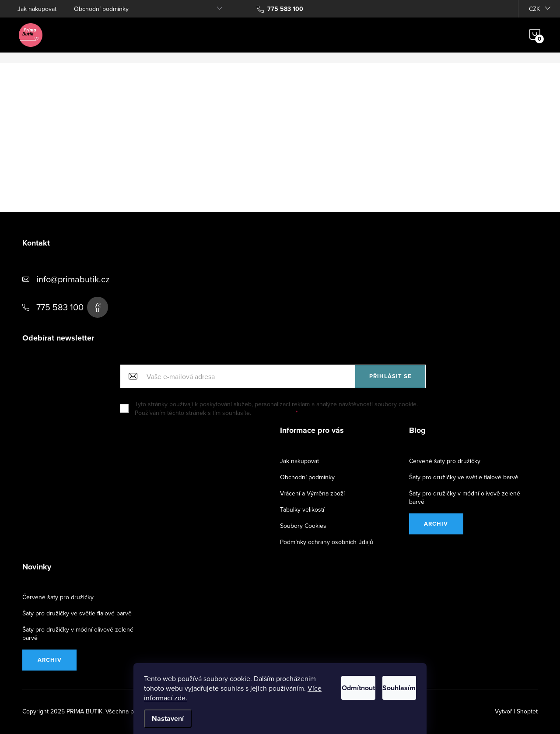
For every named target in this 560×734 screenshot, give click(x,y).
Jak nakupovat (37, 9)
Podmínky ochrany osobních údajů (327, 542)
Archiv (436, 524)
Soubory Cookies (303, 526)
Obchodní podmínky (101, 9)
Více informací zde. (236, 698)
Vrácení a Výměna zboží (312, 493)
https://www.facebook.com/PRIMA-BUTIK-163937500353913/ (98, 307)
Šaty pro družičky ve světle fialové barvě (464, 477)
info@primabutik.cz (73, 279)
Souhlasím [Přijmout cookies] (388, 686)
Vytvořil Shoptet (516, 711)
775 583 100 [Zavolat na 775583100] (60, 307)
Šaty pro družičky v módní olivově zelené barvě (465, 497)
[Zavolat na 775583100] (280, 9)
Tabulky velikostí (302, 509)
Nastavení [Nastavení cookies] (168, 718)
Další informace (274, 413)
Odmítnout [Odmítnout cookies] (326, 686)
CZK (534, 9)
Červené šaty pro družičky (445, 461)
